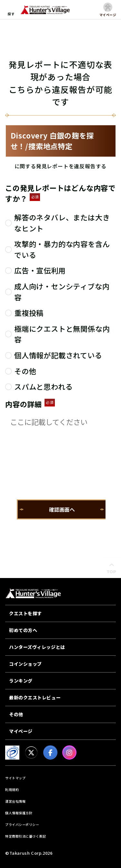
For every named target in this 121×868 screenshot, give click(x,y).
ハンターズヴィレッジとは (37, 647)
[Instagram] (69, 752)
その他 (16, 714)
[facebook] (50, 752)
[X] (31, 752)
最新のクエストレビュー (35, 697)
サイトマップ (15, 778)
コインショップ (25, 664)
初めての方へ (23, 630)
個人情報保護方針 (19, 813)
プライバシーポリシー (22, 824)
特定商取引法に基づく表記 (25, 836)
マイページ (21, 731)
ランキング (21, 681)
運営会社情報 (15, 801)
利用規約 (12, 790)
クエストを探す (25, 613)
